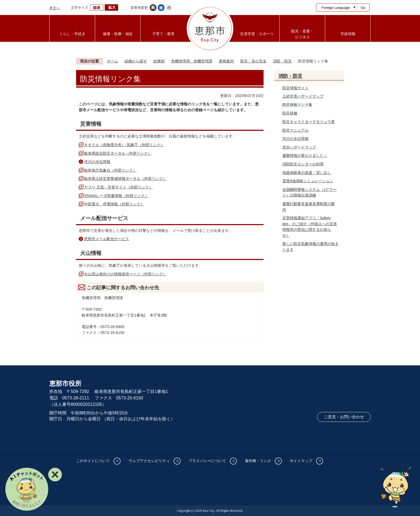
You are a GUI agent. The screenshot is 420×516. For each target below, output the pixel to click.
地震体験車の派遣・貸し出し (307, 173)
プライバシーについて (207, 461)
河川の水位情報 (97, 162)
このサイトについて (93, 461)
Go (363, 8)
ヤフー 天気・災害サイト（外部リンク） (118, 187)
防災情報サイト (295, 88)
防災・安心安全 (253, 61)
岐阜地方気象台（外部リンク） (110, 170)
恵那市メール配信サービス (107, 239)
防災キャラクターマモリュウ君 (309, 122)
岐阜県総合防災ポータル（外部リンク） (118, 153)
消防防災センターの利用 (303, 164)
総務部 (159, 61)
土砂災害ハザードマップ (303, 96)
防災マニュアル (295, 130)
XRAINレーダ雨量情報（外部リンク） (116, 196)
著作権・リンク (258, 461)
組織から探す (136, 61)
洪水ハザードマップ (299, 147)
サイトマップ (301, 461)
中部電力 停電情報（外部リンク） (114, 204)
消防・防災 (282, 61)
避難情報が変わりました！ (305, 155)
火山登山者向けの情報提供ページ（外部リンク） (125, 274)
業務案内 (226, 61)
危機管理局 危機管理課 (192, 61)
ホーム (112, 61)
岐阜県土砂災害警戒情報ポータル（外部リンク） (125, 179)
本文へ (55, 8)
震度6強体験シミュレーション (308, 181)
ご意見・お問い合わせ (344, 417)
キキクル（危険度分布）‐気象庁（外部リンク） (124, 145)
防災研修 (290, 113)
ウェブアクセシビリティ (149, 461)
